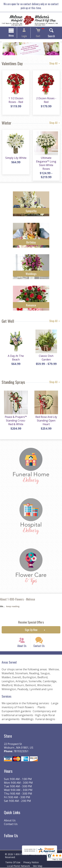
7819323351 (20, 752)
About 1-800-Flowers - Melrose (18, 596)
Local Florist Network (19, 866)
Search (48, 37)
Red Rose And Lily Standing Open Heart (47, 419)
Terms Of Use (13, 863)
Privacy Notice (32, 863)
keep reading (13, 604)
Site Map (39, 866)
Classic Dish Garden (46, 356)
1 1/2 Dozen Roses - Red (16, 101)
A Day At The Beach (15, 356)
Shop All (55, 64)
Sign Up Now (31, 627)
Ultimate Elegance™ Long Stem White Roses (47, 163)
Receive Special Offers (31, 620)
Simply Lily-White (16, 159)
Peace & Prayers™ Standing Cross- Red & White (15, 419)
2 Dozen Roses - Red (47, 101)
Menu (14, 36)
